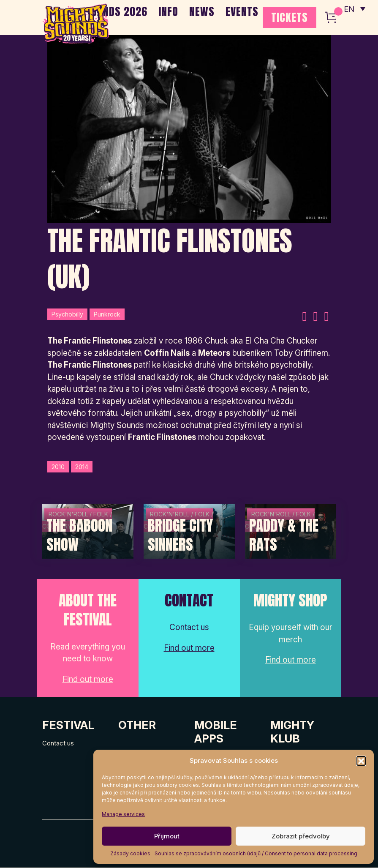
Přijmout (167, 836)
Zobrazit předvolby (301, 836)
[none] (354, 8)
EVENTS (242, 11)
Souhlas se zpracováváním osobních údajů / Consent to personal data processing (256, 853)
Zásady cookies (130, 853)
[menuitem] (354, 8)
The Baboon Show (79, 536)
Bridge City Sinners (180, 536)
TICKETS (290, 17)
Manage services (123, 814)
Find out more (88, 680)
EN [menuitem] (348, 9)
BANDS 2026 (119, 11)
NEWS (202, 11)
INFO (168, 11)
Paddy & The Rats (284, 536)
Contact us (58, 743)
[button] (361, 761)
